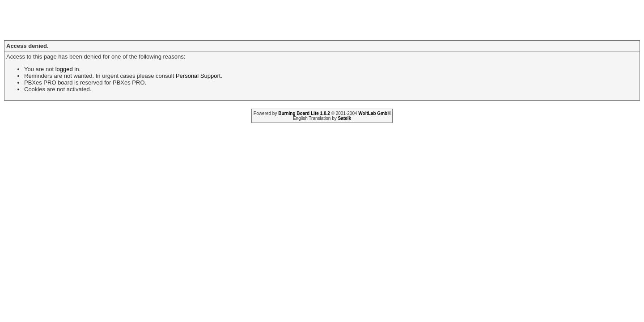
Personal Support (198, 76)
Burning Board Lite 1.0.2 (304, 113)
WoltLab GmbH (374, 113)
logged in (67, 69)
